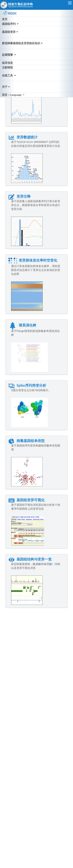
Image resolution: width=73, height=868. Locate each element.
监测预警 (9, 55)
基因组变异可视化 (26, 500)
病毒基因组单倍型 (26, 441)
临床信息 (7, 63)
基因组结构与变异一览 (30, 559)
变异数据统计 (23, 137)
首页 (5, 19)
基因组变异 (10, 32)
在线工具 (9, 75)
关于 (6, 87)
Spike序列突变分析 (27, 385)
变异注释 (19, 196)
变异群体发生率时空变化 (33, 260)
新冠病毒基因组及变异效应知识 (23, 43)
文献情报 (7, 67)
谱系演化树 (22, 325)
